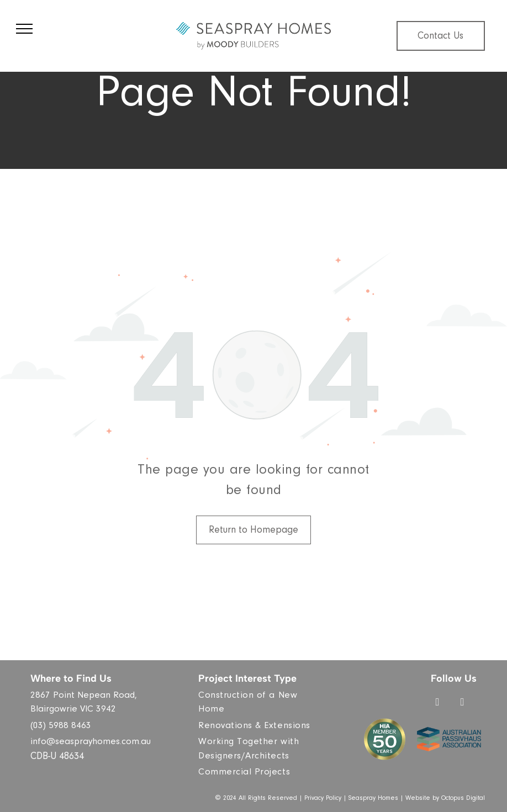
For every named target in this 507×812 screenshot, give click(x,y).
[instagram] (462, 704)
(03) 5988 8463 (61, 727)
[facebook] (437, 704)
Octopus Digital (463, 799)
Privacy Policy (323, 799)
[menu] (24, 29)
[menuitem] (258, 704)
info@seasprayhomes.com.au (91, 743)
